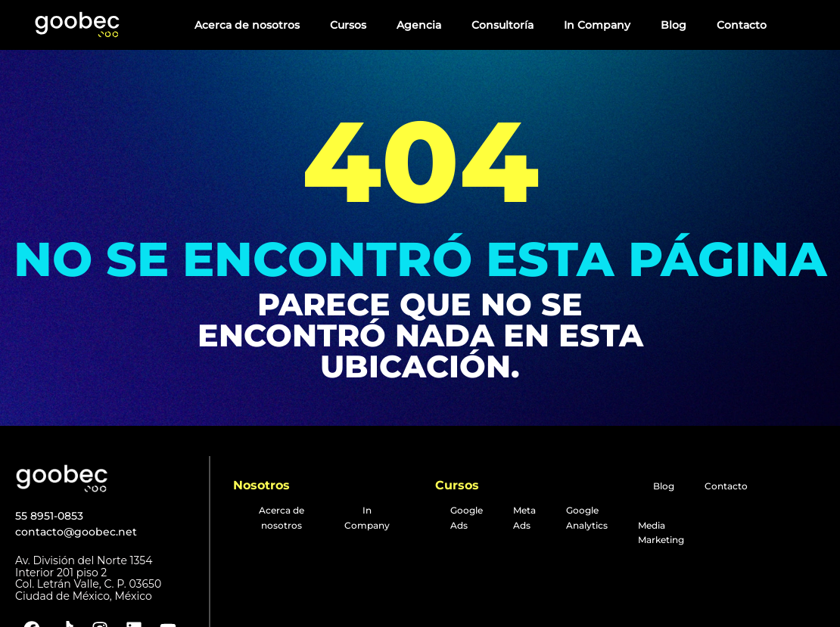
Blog (674, 25)
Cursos (348, 25)
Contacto (742, 25)
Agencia (419, 25)
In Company (597, 25)
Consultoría (502, 25)
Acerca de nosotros (247, 25)
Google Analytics (587, 517)
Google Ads (467, 517)
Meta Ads (524, 517)
